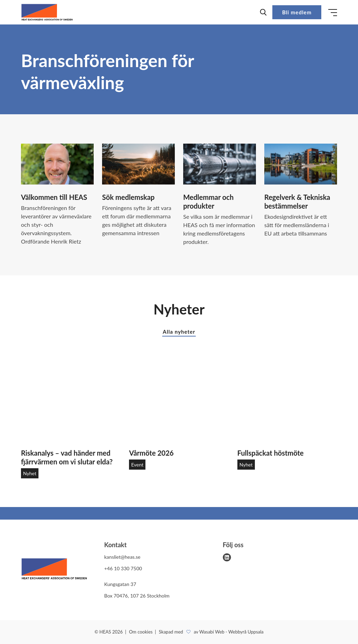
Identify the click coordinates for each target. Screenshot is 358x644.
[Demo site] (47, 12)
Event (137, 465)
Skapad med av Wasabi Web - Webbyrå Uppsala (211, 632)
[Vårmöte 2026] (179, 402)
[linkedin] (227, 557)
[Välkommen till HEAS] (57, 164)
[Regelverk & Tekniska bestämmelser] (301, 164)
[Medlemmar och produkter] (220, 164)
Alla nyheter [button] (179, 332)
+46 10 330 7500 (123, 568)
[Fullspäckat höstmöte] (287, 402)
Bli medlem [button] (297, 12)
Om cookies (141, 632)
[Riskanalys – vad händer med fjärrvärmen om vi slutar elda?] (71, 402)
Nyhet (30, 473)
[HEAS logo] (54, 570)
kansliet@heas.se (122, 557)
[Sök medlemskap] (138, 164)
